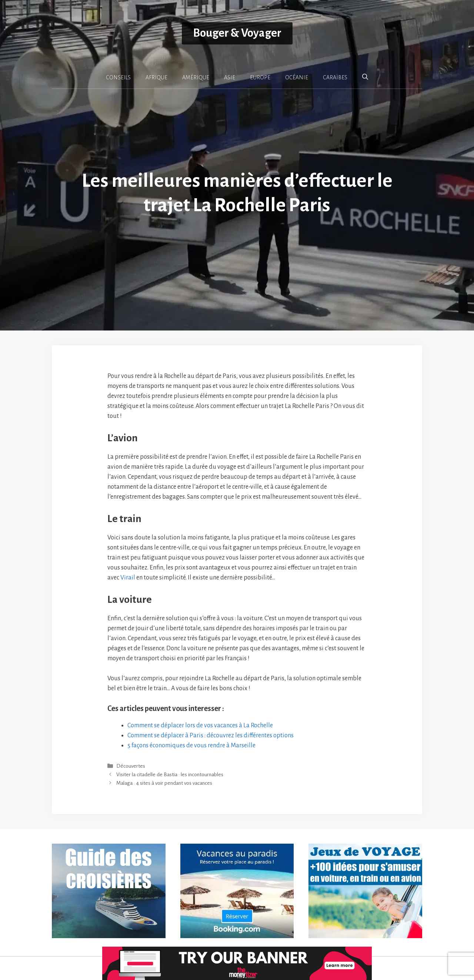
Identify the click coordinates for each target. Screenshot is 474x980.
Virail (128, 578)
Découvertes (131, 766)
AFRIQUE (156, 77)
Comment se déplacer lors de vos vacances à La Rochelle (200, 725)
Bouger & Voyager (237, 33)
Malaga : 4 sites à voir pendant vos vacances (164, 783)
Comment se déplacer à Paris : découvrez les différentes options (211, 735)
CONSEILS (118, 77)
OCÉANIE (297, 77)
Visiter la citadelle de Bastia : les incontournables (170, 775)
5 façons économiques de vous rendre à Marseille (191, 745)
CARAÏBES (335, 77)
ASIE (230, 77)
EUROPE (260, 77)
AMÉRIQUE (196, 77)
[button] (365, 77)
